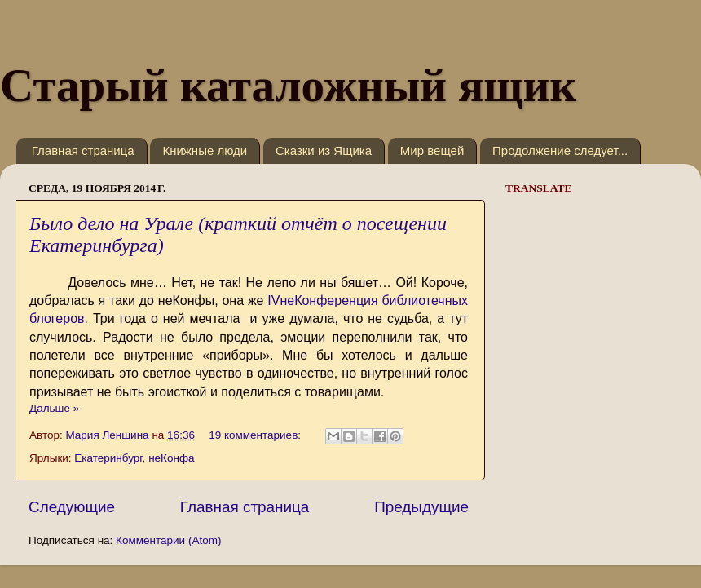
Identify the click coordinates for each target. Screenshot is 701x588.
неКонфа (171, 458)
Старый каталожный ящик (288, 85)
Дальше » (54, 408)
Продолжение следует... (560, 150)
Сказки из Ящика (324, 150)
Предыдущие (421, 507)
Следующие (72, 507)
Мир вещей (432, 150)
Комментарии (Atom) (168, 540)
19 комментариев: (256, 435)
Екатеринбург (108, 458)
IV (273, 301)
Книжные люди (205, 150)
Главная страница (83, 150)
